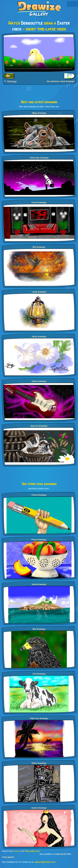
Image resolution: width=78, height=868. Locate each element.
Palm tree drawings (39, 718)
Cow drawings (39, 674)
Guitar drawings (39, 381)
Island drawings (39, 584)
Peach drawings (39, 540)
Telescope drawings (39, 158)
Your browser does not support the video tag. (39, 53)
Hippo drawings (39, 113)
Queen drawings (39, 808)
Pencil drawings (39, 495)
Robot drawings (39, 763)
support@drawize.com (45, 862)
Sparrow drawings (39, 426)
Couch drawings (39, 202)
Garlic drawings (39, 337)
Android (59, 854)
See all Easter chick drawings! (61, 81)
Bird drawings (39, 247)
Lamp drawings (39, 292)
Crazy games (8, 857)
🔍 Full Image (10, 81)
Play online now (32, 851)
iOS (65, 854)
